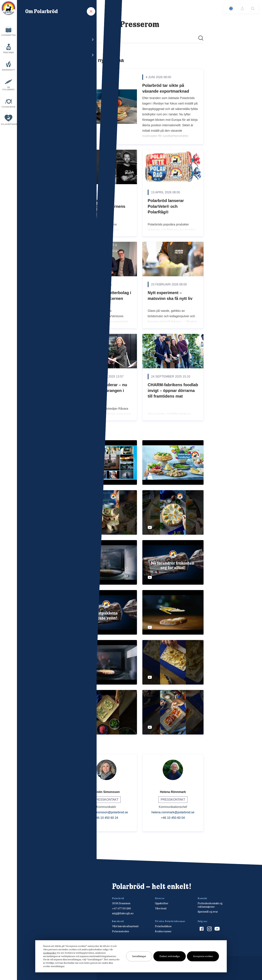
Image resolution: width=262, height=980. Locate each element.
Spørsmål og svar (208, 912)
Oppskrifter (8, 35)
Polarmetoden (120, 931)
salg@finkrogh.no (123, 913)
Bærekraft (9, 70)
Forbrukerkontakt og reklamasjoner (210, 905)
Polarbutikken (9, 124)
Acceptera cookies (203, 956)
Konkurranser (163, 931)
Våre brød (9, 52)
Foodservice (8, 107)
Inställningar (139, 956)
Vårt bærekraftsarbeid (125, 926)
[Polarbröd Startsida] (48, 890)
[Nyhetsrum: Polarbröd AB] (140, 438)
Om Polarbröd (9, 88)
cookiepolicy (50, 953)
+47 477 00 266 (121, 908)
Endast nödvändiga (170, 956)
